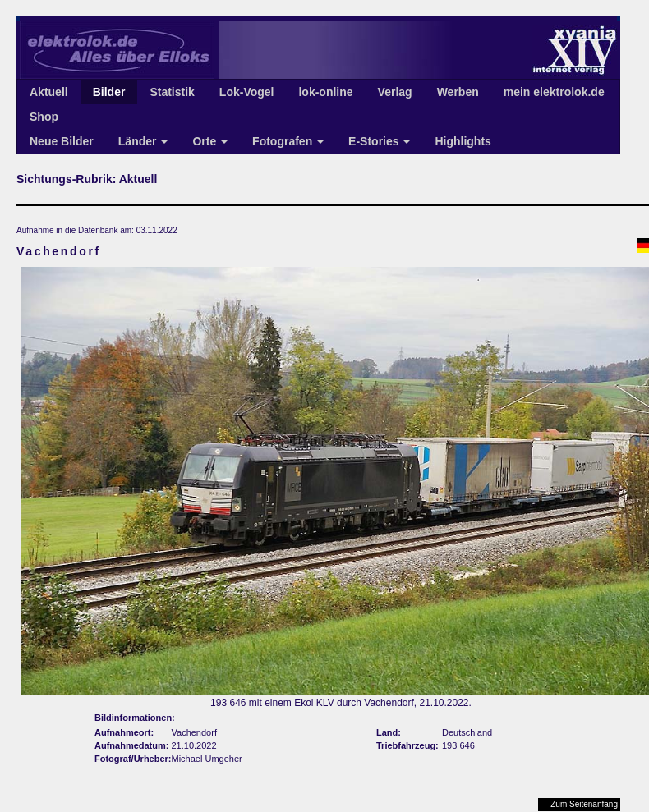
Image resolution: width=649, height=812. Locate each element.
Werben (458, 92)
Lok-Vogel (247, 92)
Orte (210, 141)
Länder (143, 141)
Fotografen (288, 141)
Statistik (172, 92)
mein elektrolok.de (554, 92)
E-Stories (379, 141)
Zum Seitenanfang (584, 804)
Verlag (395, 92)
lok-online (325, 92)
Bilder (109, 92)
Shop (44, 117)
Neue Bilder (62, 141)
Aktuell (49, 92)
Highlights (463, 141)
